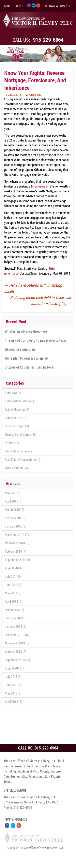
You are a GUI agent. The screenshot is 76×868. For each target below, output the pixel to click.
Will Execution (14, 468)
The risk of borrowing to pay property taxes (36, 340)
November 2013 (15, 643)
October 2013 (13, 651)
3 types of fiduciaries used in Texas (30, 367)
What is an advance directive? (26, 331)
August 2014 (13, 568)
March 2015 (12, 510)
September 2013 (15, 660)
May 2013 (11, 693)
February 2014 (14, 618)
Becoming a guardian (20, 349)
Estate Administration (19, 401)
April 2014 (11, 601)
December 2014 (15, 535)
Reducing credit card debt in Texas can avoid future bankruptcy (41, 300)
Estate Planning (15, 409)
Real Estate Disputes (18, 451)
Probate (10, 443)
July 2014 (11, 576)
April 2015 (11, 501)
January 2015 (13, 526)
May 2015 (11, 493)
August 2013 (13, 668)
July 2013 (11, 677)
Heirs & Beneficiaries (18, 434)
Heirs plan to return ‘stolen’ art (27, 358)
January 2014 (13, 626)
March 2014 (12, 610)
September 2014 (15, 560)
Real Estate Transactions (20, 459)
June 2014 (12, 585)
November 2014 (15, 543)
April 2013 (11, 702)
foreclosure (38, 186)
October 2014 (13, 551)
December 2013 (15, 635)
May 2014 (11, 593)
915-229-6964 (48, 40)
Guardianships (14, 426)
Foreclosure (35, 95)
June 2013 (12, 685)
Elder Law (11, 393)
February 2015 (14, 518)
